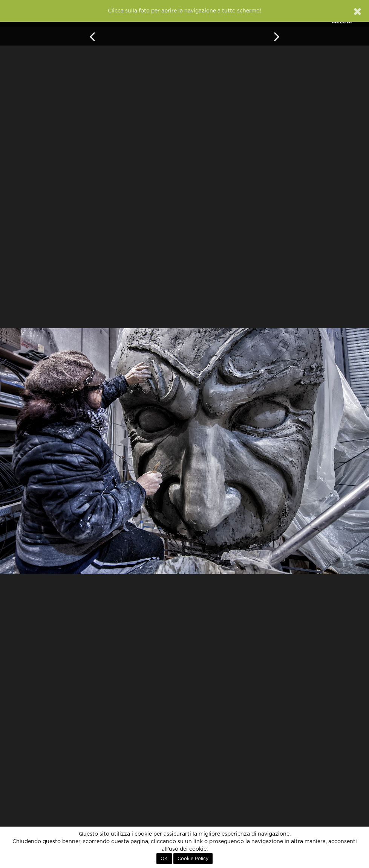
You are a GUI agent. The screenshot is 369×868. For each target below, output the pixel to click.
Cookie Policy (193, 859)
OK (164, 859)
